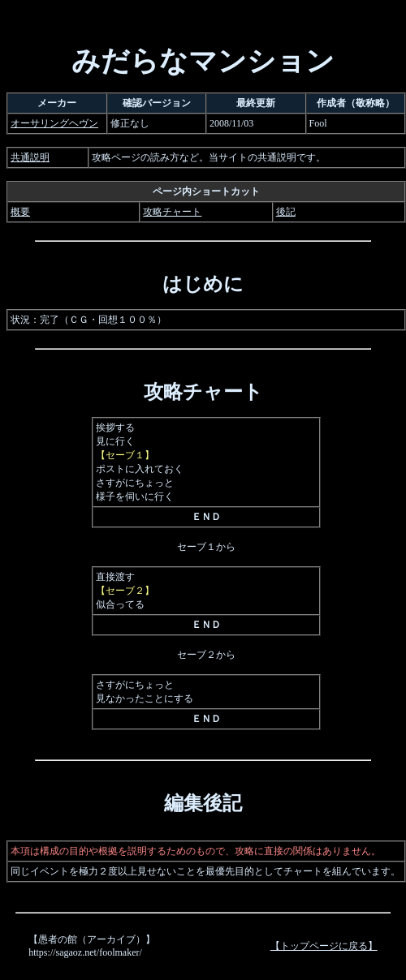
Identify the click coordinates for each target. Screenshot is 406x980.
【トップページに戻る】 (324, 946)
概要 (20, 212)
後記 (286, 212)
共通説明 (30, 157)
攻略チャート (172, 212)
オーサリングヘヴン (54, 123)
